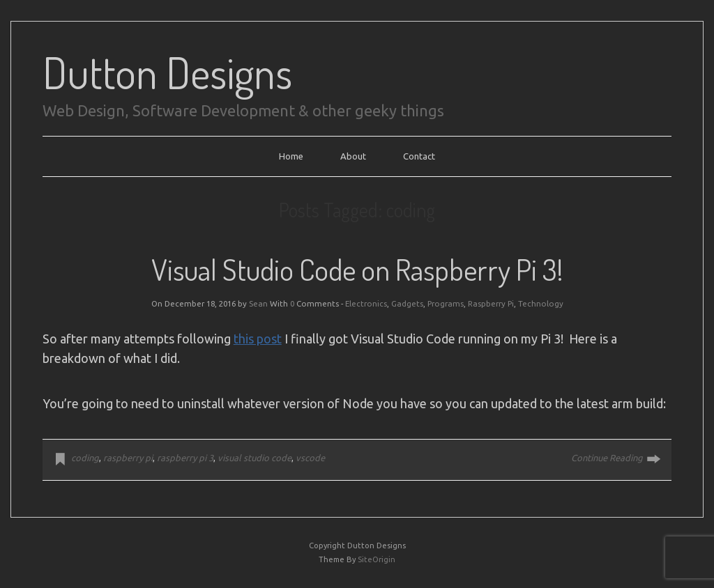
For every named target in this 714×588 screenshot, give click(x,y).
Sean (258, 303)
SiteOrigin (377, 559)
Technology (541, 303)
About (353, 156)
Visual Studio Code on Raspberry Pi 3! (357, 269)
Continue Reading (607, 458)
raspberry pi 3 (185, 458)
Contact (419, 156)
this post (258, 339)
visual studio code (255, 458)
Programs (446, 303)
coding (85, 458)
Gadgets (407, 303)
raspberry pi (128, 458)
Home (291, 156)
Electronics (366, 303)
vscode (310, 458)
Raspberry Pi (491, 303)
